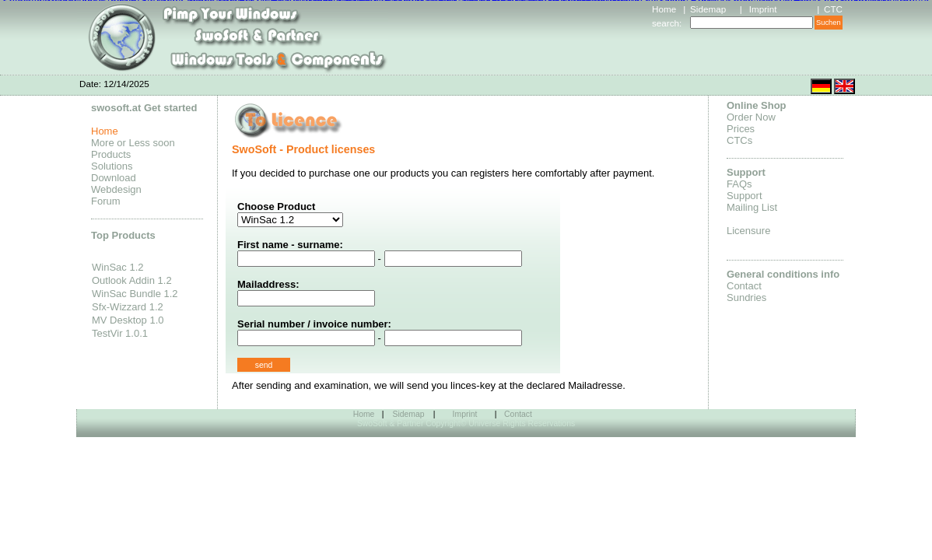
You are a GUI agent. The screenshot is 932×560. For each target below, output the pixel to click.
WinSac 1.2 (117, 267)
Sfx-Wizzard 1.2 (128, 307)
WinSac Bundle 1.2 (135, 294)
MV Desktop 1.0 (128, 320)
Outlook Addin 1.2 (132, 280)
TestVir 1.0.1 (120, 333)
